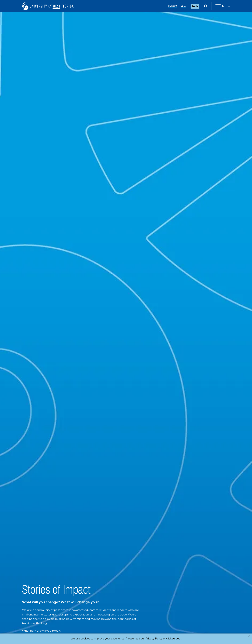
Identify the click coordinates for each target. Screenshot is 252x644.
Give (184, 6)
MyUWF (172, 6)
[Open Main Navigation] (223, 6)
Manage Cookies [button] (182, 639)
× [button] (249, 636)
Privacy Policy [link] (142, 639)
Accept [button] (162, 639)
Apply (195, 6)
